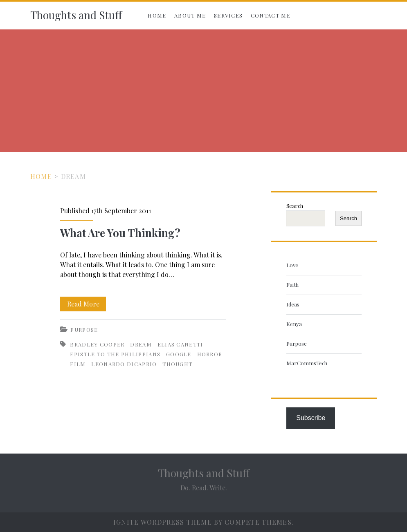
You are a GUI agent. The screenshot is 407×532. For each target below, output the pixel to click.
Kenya (294, 324)
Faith (292, 285)
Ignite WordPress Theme (163, 522)
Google (179, 354)
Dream (141, 344)
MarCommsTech (307, 363)
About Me (190, 15)
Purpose (84, 330)
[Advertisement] (203, 91)
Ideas (293, 304)
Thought (177, 364)
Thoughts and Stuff (76, 15)
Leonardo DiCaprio (124, 364)
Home (157, 15)
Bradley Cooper (97, 344)
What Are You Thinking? (120, 233)
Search (295, 206)
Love (292, 265)
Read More (87, 304)
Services (228, 15)
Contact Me (271, 15)
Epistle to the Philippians (115, 354)
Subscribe (311, 418)
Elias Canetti (180, 344)
